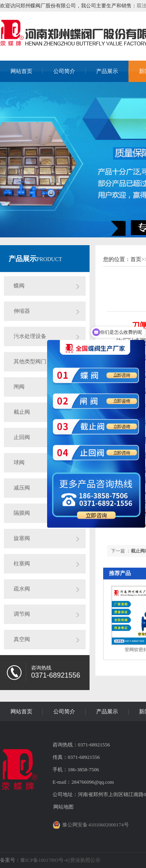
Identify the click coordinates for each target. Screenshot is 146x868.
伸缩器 (22, 311)
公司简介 (64, 71)
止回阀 (22, 437)
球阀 (19, 463)
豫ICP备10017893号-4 (44, 860)
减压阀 (22, 488)
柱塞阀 (22, 564)
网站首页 (21, 71)
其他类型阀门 (30, 362)
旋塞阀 (22, 538)
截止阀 (22, 412)
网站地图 (63, 807)
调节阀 (22, 614)
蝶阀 (19, 286)
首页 (136, 259)
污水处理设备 (30, 336)
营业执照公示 (85, 860)
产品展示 (107, 71)
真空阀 (22, 639)
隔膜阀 (22, 513)
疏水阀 (22, 589)
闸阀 (19, 387)
